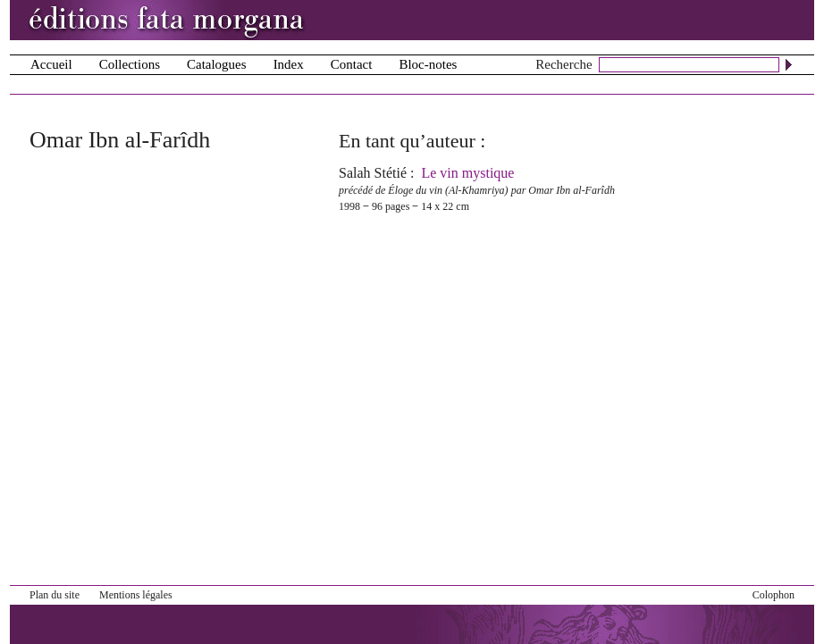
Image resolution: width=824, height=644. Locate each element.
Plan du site (55, 595)
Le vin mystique (467, 173)
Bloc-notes (428, 64)
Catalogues (217, 64)
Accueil (51, 64)
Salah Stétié (373, 173)
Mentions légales (136, 595)
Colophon (774, 595)
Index (289, 64)
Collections (130, 64)
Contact (352, 64)
